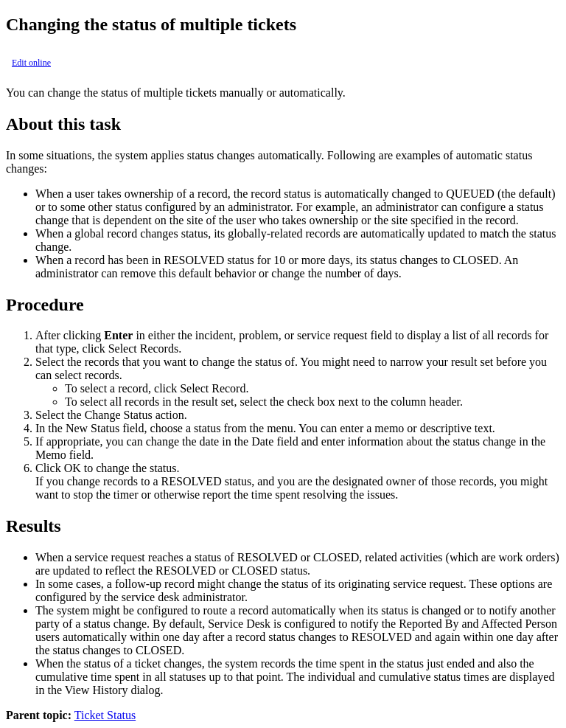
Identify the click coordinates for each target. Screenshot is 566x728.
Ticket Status (105, 715)
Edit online (31, 63)
